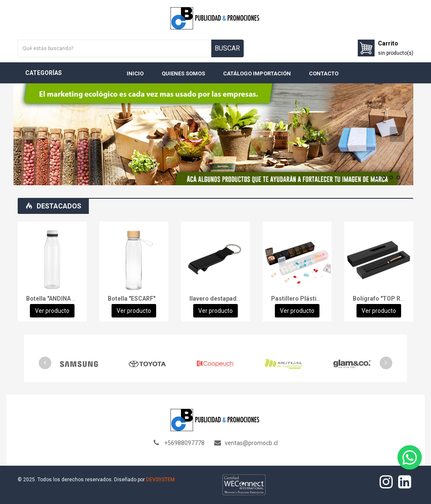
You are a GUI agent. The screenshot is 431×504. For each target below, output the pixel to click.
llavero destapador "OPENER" (230, 299)
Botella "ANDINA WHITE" (59, 299)
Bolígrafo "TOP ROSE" (383, 299)
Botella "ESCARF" (132, 299)
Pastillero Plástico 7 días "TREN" (317, 299)
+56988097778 (184, 443)
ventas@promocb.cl (251, 443)
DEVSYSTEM (160, 480)
